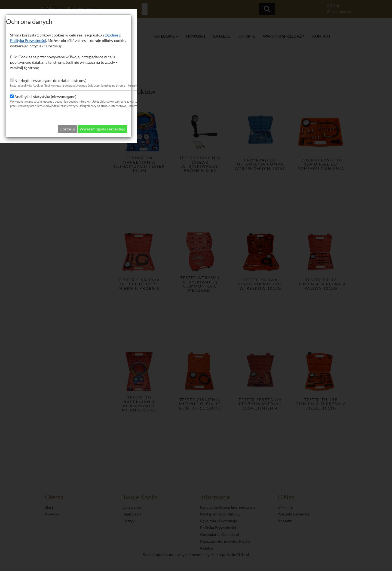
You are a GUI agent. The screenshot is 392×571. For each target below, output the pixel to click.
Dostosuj (195, 343)
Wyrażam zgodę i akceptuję (230, 343)
